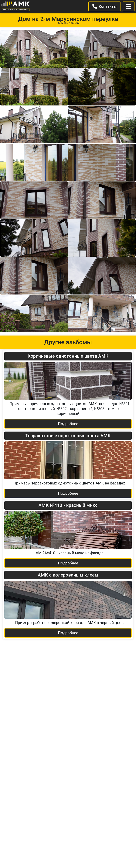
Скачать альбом (68, 23)
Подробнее (68, 424)
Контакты (105, 6)
